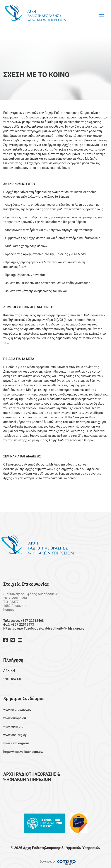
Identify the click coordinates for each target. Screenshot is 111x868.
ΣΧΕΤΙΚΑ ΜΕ (13, 679)
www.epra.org (13, 726)
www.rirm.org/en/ (16, 743)
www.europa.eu (15, 718)
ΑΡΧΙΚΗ (9, 671)
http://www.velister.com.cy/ (23, 752)
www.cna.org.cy (15, 735)
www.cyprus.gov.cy (17, 710)
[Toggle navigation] (101, 15)
